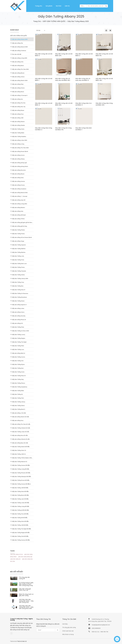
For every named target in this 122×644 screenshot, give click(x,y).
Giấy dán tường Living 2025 (19, 58)
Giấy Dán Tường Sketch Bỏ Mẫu (20, 447)
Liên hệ (67, 6)
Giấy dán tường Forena (17, 185)
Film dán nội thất (16, 54)
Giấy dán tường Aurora (17, 155)
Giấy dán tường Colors (17, 312)
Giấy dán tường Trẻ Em (17, 219)
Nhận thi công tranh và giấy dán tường (26, 595)
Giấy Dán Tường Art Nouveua (19, 293)
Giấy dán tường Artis (17, 62)
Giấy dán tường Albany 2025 (19, 39)
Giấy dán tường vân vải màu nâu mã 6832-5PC (63, 79)
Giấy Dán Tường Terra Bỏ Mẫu (19, 514)
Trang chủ (39, 6)
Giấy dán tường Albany (17, 159)
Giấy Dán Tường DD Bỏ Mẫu (19, 518)
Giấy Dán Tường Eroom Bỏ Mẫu (20, 480)
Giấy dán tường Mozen (17, 174)
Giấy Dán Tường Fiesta (17, 234)
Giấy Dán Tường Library (18, 402)
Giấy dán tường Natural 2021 (19, 193)
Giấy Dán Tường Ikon (17, 368)
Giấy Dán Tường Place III (18, 376)
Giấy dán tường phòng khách (19, 166)
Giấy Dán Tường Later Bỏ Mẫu (19, 499)
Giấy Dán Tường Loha (17, 256)
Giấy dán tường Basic (17, 66)
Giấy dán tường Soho (17, 178)
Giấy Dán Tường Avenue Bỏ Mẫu (20, 465)
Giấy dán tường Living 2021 (19, 204)
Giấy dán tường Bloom (17, 73)
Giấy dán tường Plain (17, 84)
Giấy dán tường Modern (18, 208)
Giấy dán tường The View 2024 (19, 69)
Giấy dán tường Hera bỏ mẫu (19, 435)
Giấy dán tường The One (18, 103)
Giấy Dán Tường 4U (16, 394)
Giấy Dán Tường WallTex (18, 249)
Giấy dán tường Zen (16, 99)
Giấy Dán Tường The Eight (18, 342)
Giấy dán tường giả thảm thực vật (25, 590)
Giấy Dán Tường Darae (17, 301)
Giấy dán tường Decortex (18, 170)
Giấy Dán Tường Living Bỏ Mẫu (20, 469)
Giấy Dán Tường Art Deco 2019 (20, 331)
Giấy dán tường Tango (17, 241)
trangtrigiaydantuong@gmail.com (101, 625)
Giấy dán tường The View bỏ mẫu (20, 424)
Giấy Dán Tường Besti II (18, 409)
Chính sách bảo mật (68, 631)
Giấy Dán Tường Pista (17, 327)
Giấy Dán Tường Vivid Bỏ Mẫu (19, 536)
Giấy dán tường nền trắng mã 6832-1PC (63, 129)
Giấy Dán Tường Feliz (17, 398)
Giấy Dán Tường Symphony (19, 387)
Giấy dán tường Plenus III (18, 320)
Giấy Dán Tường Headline (18, 137)
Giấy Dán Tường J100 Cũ (18, 454)
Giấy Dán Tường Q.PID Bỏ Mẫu (20, 510)
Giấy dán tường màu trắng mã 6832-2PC (104, 104)
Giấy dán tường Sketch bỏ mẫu (20, 417)
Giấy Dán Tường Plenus (18, 383)
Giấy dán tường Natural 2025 (19, 47)
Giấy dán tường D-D (16, 323)
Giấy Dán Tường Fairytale (18, 271)
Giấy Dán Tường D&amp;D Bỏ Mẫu (21, 477)
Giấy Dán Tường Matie (17, 133)
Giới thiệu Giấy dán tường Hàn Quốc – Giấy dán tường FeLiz (26, 601)
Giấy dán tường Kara (17, 420)
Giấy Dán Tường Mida (17, 391)
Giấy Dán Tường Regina (18, 338)
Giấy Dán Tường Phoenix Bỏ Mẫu (20, 473)
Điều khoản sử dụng (68, 634)
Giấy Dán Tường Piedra (17, 230)
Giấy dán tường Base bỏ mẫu (19, 443)
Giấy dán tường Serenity (18, 316)
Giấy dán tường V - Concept (19, 196)
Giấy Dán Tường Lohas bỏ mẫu (20, 432)
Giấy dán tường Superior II (18, 305)
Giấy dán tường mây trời (18, 200)
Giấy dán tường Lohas (17, 308)
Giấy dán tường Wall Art (18, 353)
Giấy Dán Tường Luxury (18, 335)
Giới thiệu (65, 624)
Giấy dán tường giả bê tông (19, 226)
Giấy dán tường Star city (18, 107)
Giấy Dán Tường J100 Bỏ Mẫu (19, 488)
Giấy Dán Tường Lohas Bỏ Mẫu (20, 503)
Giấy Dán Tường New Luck (18, 264)
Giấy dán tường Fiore (17, 114)
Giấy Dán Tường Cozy (17, 282)
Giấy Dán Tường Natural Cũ (19, 462)
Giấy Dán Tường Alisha (17, 275)
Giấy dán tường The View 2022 (19, 148)
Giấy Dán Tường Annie (17, 372)
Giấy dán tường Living (17, 144)
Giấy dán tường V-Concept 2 (19, 95)
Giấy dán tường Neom (17, 92)
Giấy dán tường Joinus (17, 77)
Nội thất (59, 6)
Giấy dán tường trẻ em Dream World (21, 237)
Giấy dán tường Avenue (18, 181)
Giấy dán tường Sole (17, 211)
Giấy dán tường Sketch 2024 (19, 80)
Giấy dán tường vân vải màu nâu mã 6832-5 (83, 79)
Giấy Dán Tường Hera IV (18, 290)
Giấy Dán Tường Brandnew (19, 297)
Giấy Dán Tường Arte (17, 361)
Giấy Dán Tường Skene (17, 406)
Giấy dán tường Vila (16, 43)
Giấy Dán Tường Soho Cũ (18, 450)
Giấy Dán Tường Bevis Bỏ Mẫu (19, 495)
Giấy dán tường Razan (17, 110)
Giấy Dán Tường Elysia (17, 364)
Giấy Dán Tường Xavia (17, 129)
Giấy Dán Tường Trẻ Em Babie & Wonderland (23, 458)
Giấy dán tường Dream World (19, 151)
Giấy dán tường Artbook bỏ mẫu (20, 439)
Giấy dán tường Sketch (17, 122)
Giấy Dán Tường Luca (17, 349)
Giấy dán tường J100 (17, 118)
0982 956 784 (104, 632)
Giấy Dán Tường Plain (17, 346)
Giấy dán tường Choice (17, 88)
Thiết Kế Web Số (22, 641)
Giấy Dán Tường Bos (17, 286)
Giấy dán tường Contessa (18, 51)
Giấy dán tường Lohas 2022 (19, 140)
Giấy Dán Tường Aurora (18, 357)
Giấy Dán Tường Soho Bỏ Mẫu (19, 491)
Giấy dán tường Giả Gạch (18, 215)
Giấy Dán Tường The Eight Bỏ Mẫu (21, 529)
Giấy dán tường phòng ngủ (18, 163)
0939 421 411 (96, 632)
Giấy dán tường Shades (18, 125)
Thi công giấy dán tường (69, 627)
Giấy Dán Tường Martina (18, 252)
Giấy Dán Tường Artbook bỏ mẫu (20, 428)
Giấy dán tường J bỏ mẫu (18, 413)
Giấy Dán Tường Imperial (18, 245)
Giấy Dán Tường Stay (17, 379)
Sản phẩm (49, 6)
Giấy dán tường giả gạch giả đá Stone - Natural (24, 222)
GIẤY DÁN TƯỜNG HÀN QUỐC (54, 21)
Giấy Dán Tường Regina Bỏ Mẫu (20, 533)
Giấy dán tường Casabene (18, 189)
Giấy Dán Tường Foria (17, 260)
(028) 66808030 (96, 628)
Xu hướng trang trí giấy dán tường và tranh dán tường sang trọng (26, 584)
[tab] (106, 31)
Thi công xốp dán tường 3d (24, 578)
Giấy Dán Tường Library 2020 (19, 278)
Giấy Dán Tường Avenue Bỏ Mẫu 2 (20, 484)
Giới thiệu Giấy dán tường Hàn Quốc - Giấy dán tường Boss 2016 (26, 607)
